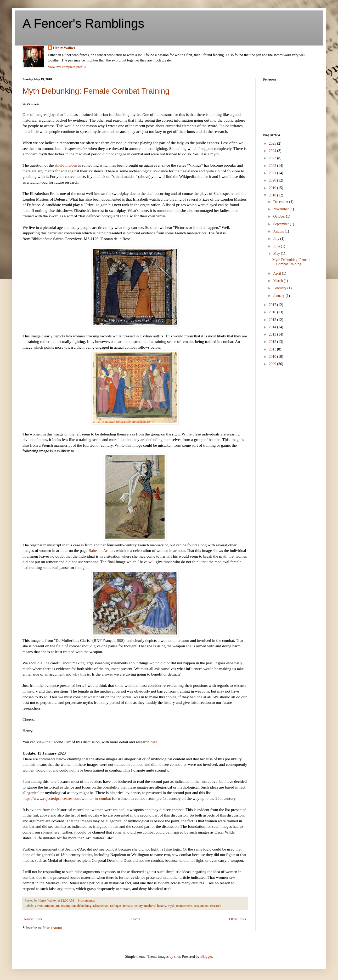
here (26, 210)
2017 (273, 305)
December (281, 202)
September (281, 224)
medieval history (155, 906)
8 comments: (87, 900)
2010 (273, 357)
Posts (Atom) (52, 928)
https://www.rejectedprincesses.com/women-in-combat (67, 798)
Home (136, 919)
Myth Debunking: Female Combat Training (96, 91)
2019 (273, 188)
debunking (84, 906)
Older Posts (238, 919)
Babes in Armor (101, 550)
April (277, 273)
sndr (177, 957)
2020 (273, 180)
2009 (273, 364)
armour (49, 906)
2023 (273, 158)
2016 (273, 312)
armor (39, 906)
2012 (273, 342)
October (280, 216)
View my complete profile (67, 67)
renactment (201, 906)
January (279, 296)
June (277, 246)
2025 (273, 143)
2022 (273, 166)
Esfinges (116, 906)
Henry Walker (64, 48)
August (279, 231)
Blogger (206, 957)
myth (171, 906)
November (281, 209)
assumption (68, 906)
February (280, 288)
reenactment (184, 906)
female (127, 906)
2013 (273, 334)
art (57, 906)
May (277, 254)
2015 (273, 320)
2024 (273, 151)
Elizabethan (101, 906)
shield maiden (66, 165)
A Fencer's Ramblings (83, 23)
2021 (273, 173)
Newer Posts (33, 919)
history (138, 906)
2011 (273, 349)
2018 (273, 195)
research (216, 906)
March (278, 281)
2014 (273, 327)
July (277, 239)
